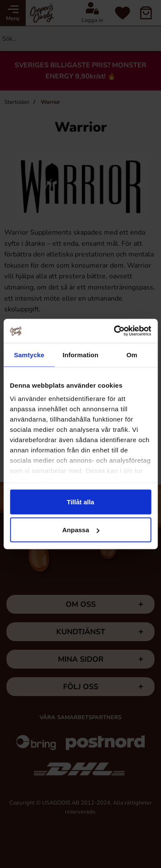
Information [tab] (81, 354)
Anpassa (81, 530)
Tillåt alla (81, 502)
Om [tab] (132, 354)
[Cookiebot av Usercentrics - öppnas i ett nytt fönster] (115, 331)
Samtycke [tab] (29, 354)
